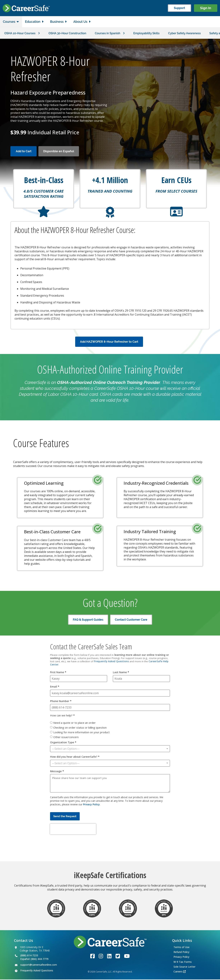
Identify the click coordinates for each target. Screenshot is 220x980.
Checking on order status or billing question (80, 728)
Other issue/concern (66, 737)
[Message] (110, 784)
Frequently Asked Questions (111, 662)
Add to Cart (24, 151)
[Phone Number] (110, 708)
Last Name (121, 673)
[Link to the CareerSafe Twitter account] (118, 956)
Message (57, 772)
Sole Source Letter (184, 967)
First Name (58, 673)
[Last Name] (141, 679)
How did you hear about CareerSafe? (75, 757)
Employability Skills (147, 33)
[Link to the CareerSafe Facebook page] (93, 956)
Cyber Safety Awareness (185, 33)
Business (57, 22)
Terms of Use (182, 947)
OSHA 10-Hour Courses (20, 33)
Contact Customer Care (131, 620)
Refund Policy (181, 952)
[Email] (110, 693)
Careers (178, 972)
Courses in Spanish (108, 33)
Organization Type (63, 743)
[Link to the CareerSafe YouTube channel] (127, 956)
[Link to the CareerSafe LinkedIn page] (109, 956)
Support (179, 8)
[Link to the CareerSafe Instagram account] (101, 956)
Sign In (206, 8)
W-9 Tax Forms (183, 962)
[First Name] (79, 679)
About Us (80, 22)
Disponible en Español (59, 151)
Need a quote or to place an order (74, 723)
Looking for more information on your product (81, 733)
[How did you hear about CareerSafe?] (110, 764)
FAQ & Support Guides (88, 620)
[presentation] (73, 830)
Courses (9, 22)
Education (33, 22)
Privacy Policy (91, 805)
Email (55, 687)
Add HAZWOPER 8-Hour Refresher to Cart (109, 342)
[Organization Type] (110, 749)
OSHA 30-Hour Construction (68, 33)
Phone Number (61, 701)
